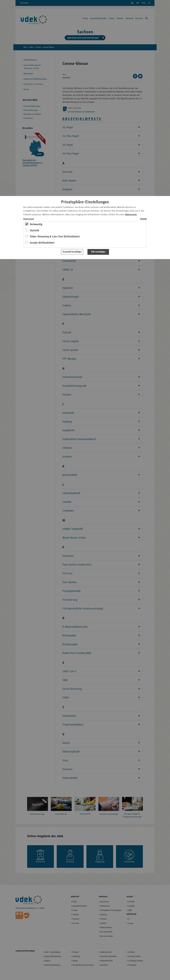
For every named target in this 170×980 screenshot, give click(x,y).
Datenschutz (131, 215)
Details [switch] (144, 219)
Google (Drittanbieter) (42, 243)
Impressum (29, 219)
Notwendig (36, 224)
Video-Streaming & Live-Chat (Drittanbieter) (55, 237)
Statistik (35, 230)
